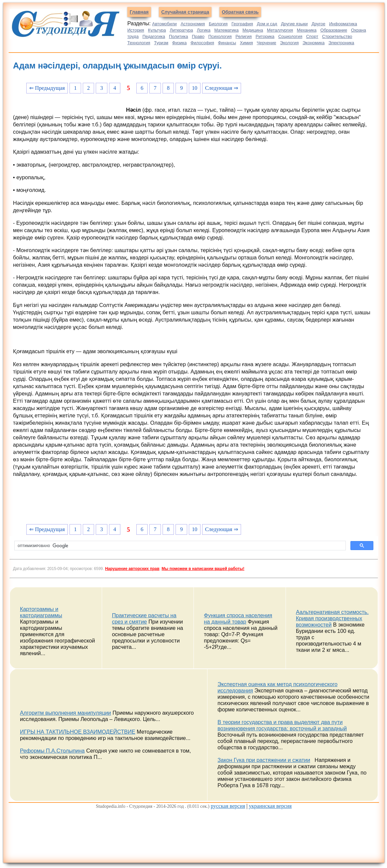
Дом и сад (267, 24)
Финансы (227, 43)
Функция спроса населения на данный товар (238, 618)
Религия (244, 36)
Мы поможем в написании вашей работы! (203, 569)
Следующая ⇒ (222, 88)
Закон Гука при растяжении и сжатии (264, 760)
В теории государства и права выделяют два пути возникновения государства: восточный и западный (282, 725)
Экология (289, 43)
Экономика (314, 43)
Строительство (337, 36)
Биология (218, 24)
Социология (290, 36)
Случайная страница (185, 12)
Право (198, 36)
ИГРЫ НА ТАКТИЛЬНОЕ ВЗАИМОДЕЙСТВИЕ (78, 732)
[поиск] (179, 546)
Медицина (253, 30)
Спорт (312, 36)
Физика (180, 43)
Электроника (341, 43)
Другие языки (294, 24)
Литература (182, 30)
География (242, 24)
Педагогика (154, 36)
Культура (157, 30)
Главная (139, 12)
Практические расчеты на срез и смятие (144, 618)
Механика (307, 30)
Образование (334, 30)
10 (194, 88)
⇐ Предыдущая (47, 88)
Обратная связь (240, 12)
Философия (202, 43)
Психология (220, 36)
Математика (226, 30)
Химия (247, 43)
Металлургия (280, 30)
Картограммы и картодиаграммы (41, 612)
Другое (318, 24)
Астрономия (193, 24)
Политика (179, 36)
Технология (139, 43)
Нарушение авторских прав (132, 569)
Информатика (343, 24)
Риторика (265, 36)
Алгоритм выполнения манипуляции (65, 713)
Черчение (266, 43)
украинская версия (270, 806)
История (136, 30)
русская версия (228, 806)
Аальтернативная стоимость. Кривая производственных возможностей (332, 618)
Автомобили (165, 24)
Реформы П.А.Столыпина (52, 751)
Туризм (161, 43)
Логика (204, 30)
